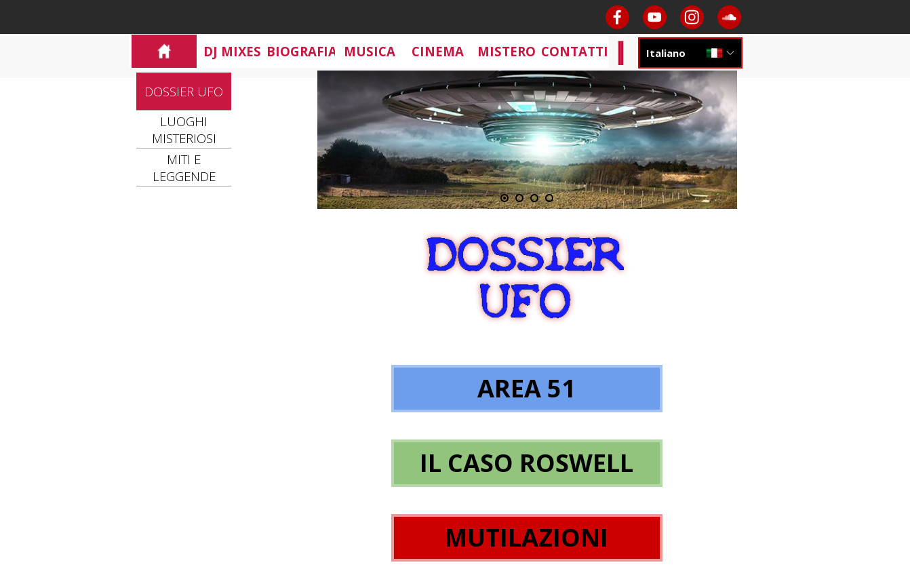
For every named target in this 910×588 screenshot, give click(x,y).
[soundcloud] (729, 17)
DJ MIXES (232, 51)
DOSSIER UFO (184, 91)
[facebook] (617, 17)
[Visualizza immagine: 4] (549, 198)
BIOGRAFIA (302, 51)
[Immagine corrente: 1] (505, 198)
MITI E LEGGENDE (184, 168)
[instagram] (692, 17)
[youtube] (655, 17)
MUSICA (370, 51)
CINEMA (438, 51)
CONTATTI (575, 51)
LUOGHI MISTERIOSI (184, 130)
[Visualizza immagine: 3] (534, 198)
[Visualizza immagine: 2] (519, 198)
